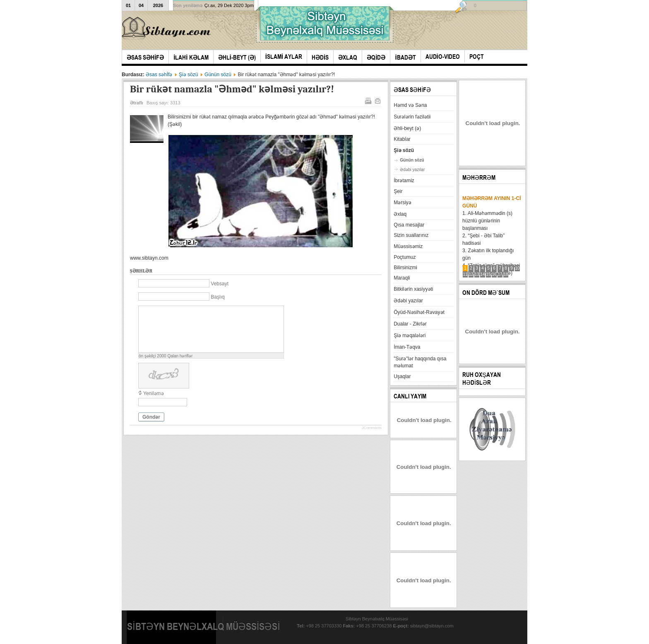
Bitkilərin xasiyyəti (413, 289)
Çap (368, 100)
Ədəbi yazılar (412, 170)
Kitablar (402, 139)
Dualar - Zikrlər (410, 324)
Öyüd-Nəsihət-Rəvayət (419, 312)
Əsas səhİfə (159, 75)
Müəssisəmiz (408, 246)
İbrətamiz (404, 181)
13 (477, 274)
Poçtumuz (405, 257)
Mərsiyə (403, 203)
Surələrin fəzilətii (412, 117)
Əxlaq (400, 214)
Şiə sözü (188, 75)
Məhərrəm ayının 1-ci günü (492, 202)
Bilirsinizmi (405, 268)
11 (465, 274)
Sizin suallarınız (411, 235)
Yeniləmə (154, 393)
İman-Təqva (407, 347)
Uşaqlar (402, 376)
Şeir (398, 191)
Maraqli (402, 278)
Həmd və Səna (410, 105)
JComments (372, 428)
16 (494, 274)
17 (500, 274)
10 (518, 268)
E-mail (377, 100)
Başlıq (218, 297)
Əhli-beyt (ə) (407, 128)
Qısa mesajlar (409, 225)
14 (483, 274)
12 (471, 274)
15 (489, 274)
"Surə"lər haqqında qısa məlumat (420, 362)
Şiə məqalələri (410, 335)
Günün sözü (218, 75)
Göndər (151, 417)
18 (506, 274)
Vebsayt (220, 284)
